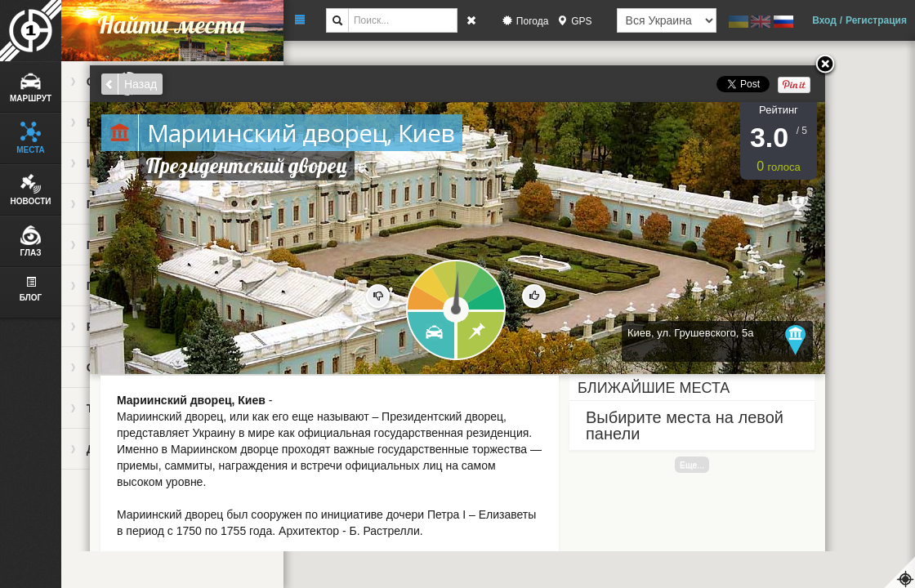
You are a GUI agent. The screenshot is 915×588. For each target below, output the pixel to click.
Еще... (692, 465)
